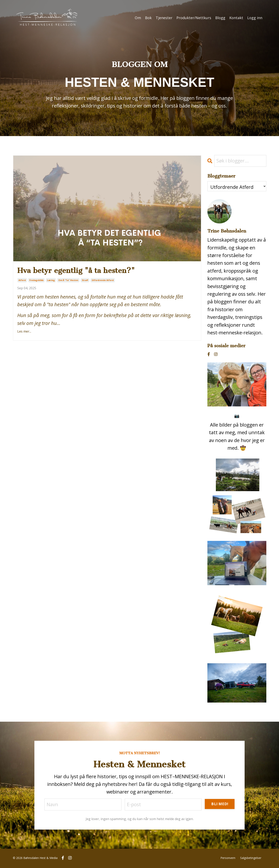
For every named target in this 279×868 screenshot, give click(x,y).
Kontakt (236, 18)
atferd (22, 281)
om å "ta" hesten (68, 281)
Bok (148, 18)
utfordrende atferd (103, 281)
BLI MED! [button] (220, 804)
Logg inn (255, 18)
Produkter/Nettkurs (194, 18)
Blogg (220, 18)
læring (51, 281)
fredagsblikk (36, 281)
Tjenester (164, 18)
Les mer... (24, 332)
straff (85, 281)
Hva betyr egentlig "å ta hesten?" (81, 271)
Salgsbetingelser (251, 859)
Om (138, 18)
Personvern (228, 859)
